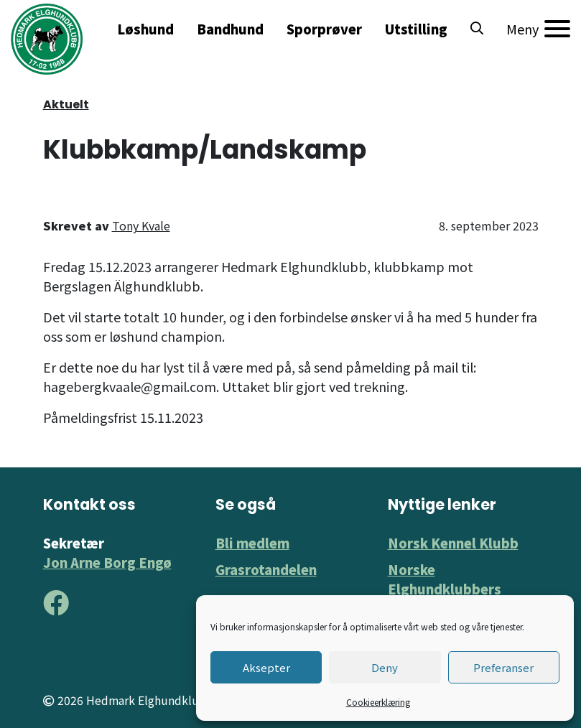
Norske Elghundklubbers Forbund (445, 589)
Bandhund (230, 29)
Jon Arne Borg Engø (107, 562)
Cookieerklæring (378, 702)
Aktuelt (66, 104)
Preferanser (503, 667)
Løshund (145, 29)
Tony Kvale (141, 225)
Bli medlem (252, 543)
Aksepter (266, 667)
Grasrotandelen (266, 569)
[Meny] (538, 29)
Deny (385, 667)
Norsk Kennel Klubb (453, 543)
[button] (477, 29)
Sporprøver (324, 29)
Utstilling (416, 29)
